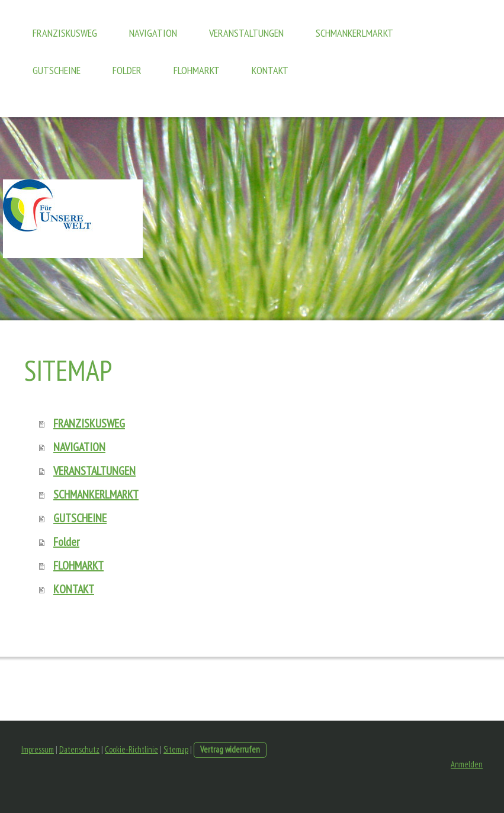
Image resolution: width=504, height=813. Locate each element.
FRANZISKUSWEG (65, 33)
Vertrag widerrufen (230, 749)
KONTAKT (270, 70)
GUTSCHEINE (57, 70)
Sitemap (176, 749)
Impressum (38, 749)
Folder (127, 70)
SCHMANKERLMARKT (354, 33)
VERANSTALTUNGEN (246, 33)
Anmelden (467, 764)
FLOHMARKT (197, 70)
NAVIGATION (153, 33)
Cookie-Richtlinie (131, 749)
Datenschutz (79, 749)
